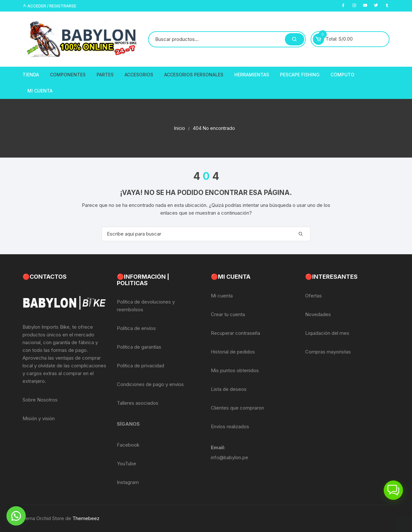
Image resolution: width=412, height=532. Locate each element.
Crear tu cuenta (228, 314)
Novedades (318, 314)
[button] (16, 516)
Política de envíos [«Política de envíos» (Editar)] (136, 328)
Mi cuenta (222, 296)
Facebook (128, 445)
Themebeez (86, 518)
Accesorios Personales (194, 75)
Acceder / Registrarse (49, 6)
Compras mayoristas (328, 352)
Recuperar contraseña (235, 333)
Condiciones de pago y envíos (150, 384)
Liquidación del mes (327, 333)
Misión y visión (39, 418)
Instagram (128, 482)
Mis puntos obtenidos (235, 370)
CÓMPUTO (342, 75)
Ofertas (314, 296)
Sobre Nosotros (40, 400)
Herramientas (252, 75)
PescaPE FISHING (300, 75)
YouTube (126, 464)
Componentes (68, 75)
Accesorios (139, 75)
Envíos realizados (230, 426)
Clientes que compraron (237, 408)
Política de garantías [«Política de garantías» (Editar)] (139, 347)
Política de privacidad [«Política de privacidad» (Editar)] (140, 366)
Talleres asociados (138, 403)
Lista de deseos (229, 389)
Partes (105, 75)
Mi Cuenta (40, 91)
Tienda (31, 75)
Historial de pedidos (233, 352)
